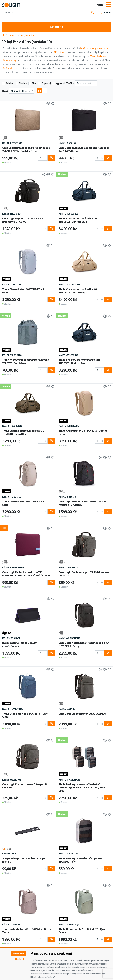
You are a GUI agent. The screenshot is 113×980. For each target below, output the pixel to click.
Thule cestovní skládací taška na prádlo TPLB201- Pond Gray (26, 361)
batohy (92, 48)
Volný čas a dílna (27, 35)
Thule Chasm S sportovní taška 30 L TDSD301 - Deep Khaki (23, 432)
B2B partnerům (11, 68)
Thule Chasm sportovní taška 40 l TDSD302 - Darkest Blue (78, 220)
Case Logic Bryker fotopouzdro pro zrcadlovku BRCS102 (23, 220)
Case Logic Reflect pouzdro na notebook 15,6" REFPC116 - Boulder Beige (26, 149)
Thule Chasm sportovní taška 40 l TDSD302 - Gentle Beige (78, 291)
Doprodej (46, 83)
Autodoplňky (9, 60)
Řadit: (5, 91)
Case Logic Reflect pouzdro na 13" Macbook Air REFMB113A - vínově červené (26, 574)
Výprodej (60, 83)
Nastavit (20, 959)
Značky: (70, 83)
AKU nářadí (60, 52)
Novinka (23, 83)
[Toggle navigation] (108, 5)
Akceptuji (19, 953)
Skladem (10, 83)
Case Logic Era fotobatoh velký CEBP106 (82, 714)
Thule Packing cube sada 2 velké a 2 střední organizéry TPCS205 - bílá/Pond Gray (82, 787)
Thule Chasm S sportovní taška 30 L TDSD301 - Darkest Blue (80, 361)
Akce (34, 83)
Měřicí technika (98, 56)
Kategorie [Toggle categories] (56, 27)
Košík (105, 12)
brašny (84, 48)
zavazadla (103, 48)
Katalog (12, 35)
